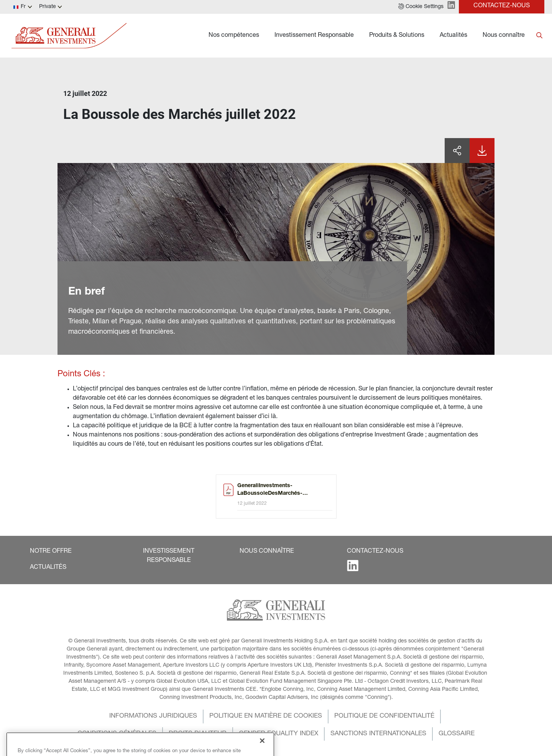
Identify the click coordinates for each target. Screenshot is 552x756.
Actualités (453, 36)
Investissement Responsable (314, 36)
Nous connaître (504, 36)
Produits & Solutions (397, 36)
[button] (421, 7)
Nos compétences (234, 36)
